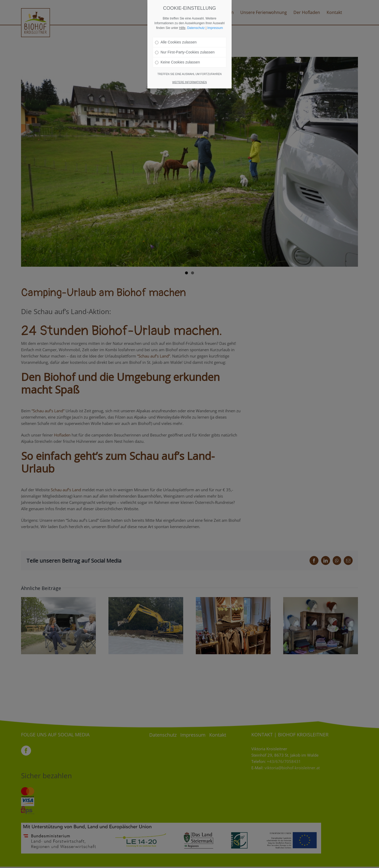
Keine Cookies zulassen (177, 62)
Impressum (215, 28)
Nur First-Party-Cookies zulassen (185, 52)
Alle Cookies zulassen (176, 42)
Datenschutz (196, 28)
